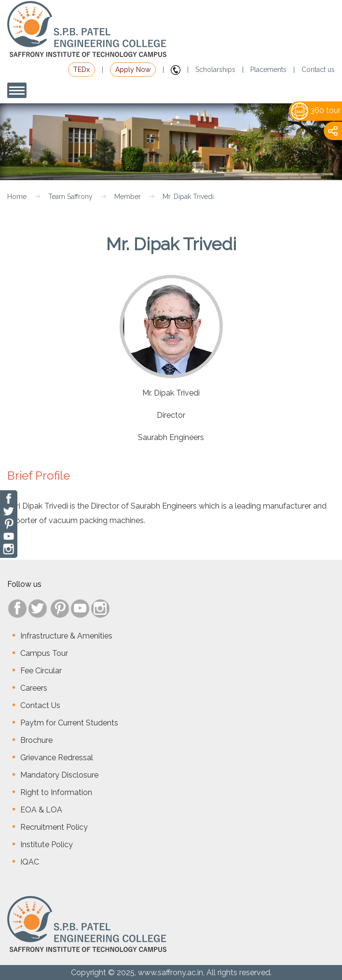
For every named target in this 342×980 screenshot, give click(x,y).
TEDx (82, 70)
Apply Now (133, 70)
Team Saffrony (70, 197)
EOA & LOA (41, 810)
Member (128, 197)
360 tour (316, 110)
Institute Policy (47, 845)
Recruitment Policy (54, 827)
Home (17, 197)
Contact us (318, 70)
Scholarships (215, 70)
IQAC (30, 862)
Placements (268, 70)
